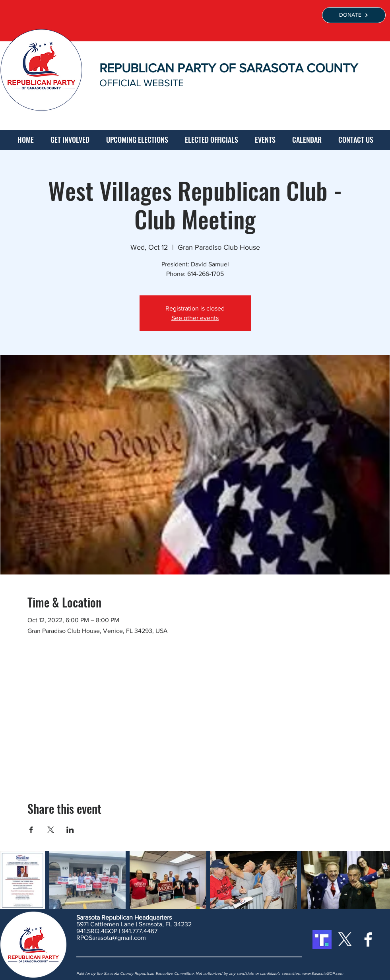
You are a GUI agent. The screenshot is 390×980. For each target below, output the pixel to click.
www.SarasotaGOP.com (323, 973)
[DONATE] (354, 15)
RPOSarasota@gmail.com (111, 938)
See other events (195, 318)
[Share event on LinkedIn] (70, 830)
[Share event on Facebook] (31, 830)
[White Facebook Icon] (368, 939)
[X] (345, 939)
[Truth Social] (322, 939)
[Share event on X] (51, 830)
